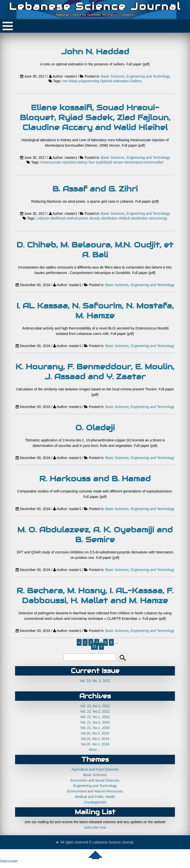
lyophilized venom (109, 162)
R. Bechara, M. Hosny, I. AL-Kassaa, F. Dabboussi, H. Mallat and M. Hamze (95, 596)
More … (95, 750)
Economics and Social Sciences (95, 780)
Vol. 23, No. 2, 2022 (95, 681)
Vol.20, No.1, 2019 (95, 744)
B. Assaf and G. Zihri (95, 189)
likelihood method (64, 218)
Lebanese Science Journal (95, 6)
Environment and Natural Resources (95, 791)
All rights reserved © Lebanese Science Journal (97, 842)
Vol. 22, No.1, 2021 (95, 717)
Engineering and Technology (148, 76)
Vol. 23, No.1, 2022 (95, 706)
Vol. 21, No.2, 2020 (95, 722)
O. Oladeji (95, 428)
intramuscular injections (58, 162)
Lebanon (43, 218)
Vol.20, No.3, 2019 (95, 733)
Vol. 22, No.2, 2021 (95, 711)
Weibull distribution (133, 218)
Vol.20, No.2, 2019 (95, 739)
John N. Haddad (95, 52)
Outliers (136, 81)
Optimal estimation (114, 81)
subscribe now (95, 827)
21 (95, 646)
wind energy (158, 218)
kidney (83, 162)
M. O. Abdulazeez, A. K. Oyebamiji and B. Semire (95, 535)
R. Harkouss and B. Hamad (95, 479)
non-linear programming (81, 81)
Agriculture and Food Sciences (95, 769)
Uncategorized (95, 802)
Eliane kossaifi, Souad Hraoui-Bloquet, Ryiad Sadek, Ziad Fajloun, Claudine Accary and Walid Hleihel (95, 117)
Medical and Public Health (95, 797)
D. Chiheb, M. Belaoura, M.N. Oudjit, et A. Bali (95, 250)
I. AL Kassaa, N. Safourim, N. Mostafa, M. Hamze (95, 311)
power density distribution (98, 218)
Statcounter (9, 861)
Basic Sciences (113, 76)
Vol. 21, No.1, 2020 (95, 728)
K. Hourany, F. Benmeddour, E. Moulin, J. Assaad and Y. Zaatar (95, 372)
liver (92, 162)
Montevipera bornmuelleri (144, 162)
